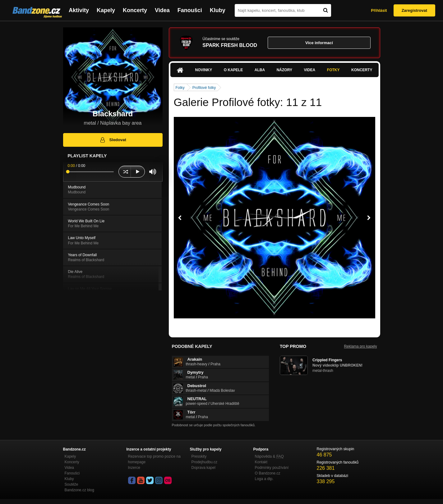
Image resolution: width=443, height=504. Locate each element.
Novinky (204, 70)
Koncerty (135, 10)
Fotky (333, 70)
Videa (162, 10)
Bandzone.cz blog (79, 490)
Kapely (106, 10)
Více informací (319, 43)
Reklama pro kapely (360, 346)
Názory (284, 70)
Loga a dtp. (264, 479)
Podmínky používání (272, 468)
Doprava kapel (203, 468)
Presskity (199, 456)
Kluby (218, 10)
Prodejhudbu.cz (204, 462)
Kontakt (261, 462)
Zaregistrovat (414, 10)
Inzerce (134, 468)
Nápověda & (269, 456)
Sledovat (113, 140)
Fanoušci (190, 10)
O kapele (233, 70)
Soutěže (72, 484)
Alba (260, 70)
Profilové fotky (204, 88)
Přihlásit (379, 10)
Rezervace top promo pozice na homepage (154, 459)
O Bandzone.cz (268, 473)
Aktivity (79, 10)
